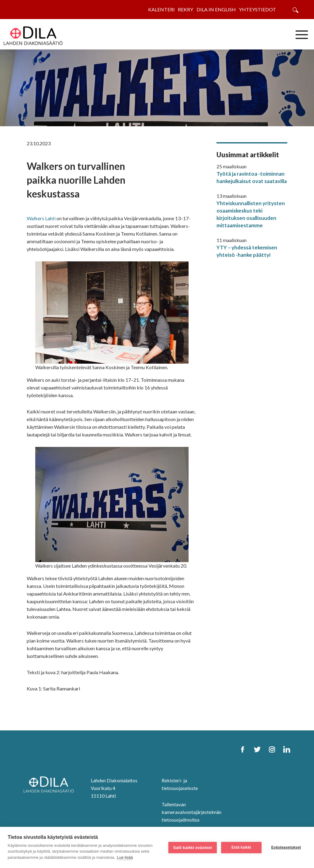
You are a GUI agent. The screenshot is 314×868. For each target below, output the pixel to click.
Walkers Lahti (41, 218)
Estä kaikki (241, 847)
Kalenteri (161, 9)
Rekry (186, 9)
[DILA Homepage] (51, 785)
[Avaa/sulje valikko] (302, 34)
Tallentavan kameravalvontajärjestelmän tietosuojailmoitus (191, 812)
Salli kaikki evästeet (193, 848)
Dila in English (216, 9)
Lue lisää (125, 857)
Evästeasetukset (286, 847)
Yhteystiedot (257, 9)
